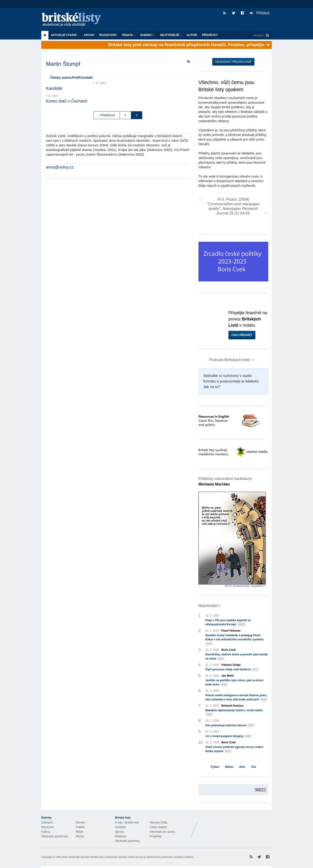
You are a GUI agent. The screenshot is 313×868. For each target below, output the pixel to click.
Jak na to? (212, 387)
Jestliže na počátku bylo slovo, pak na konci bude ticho (234, 683)
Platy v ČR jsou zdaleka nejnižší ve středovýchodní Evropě (228, 623)
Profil (76, 78)
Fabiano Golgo (231, 665)
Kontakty (120, 827)
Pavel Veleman (231, 631)
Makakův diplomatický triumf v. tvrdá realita (234, 713)
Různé (80, 836)
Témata (128, 35)
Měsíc (229, 767)
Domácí (81, 823)
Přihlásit (260, 13)
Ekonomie (47, 827)
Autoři (192, 35)
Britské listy (74, 20)
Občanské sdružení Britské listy (86, 857)
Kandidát (54, 88)
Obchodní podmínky (127, 841)
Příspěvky (210, 35)
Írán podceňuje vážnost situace (230, 725)
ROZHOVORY (108, 35)
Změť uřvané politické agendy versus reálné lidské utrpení (234, 749)
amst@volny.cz (60, 167)
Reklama (120, 836)
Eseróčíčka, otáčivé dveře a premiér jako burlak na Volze (237, 657)
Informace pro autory (162, 832)
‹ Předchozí (107, 115)
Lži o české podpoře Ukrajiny (229, 736)
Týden (215, 767)
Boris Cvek (229, 650)
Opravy (120, 832)
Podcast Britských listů (225, 360)
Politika (80, 827)
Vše (253, 767)
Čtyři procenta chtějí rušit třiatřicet (232, 670)
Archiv (89, 35)
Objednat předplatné (233, 62)
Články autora (61, 78)
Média (80, 832)
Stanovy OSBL (159, 823)
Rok (242, 767)
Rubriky (148, 35)
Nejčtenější (171, 35)
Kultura (46, 832)
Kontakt (87, 78)
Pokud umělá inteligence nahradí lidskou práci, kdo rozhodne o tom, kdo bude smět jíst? (236, 698)
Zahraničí (47, 823)
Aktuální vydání (65, 35)
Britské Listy (235, 826)
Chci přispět (242, 335)
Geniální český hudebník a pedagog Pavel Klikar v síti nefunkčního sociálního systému (235, 640)
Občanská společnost (55, 836)
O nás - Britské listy (127, 823)
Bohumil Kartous (232, 706)
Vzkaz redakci (158, 827)
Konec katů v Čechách (67, 101)
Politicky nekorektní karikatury (225, 481)
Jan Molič (228, 676)
